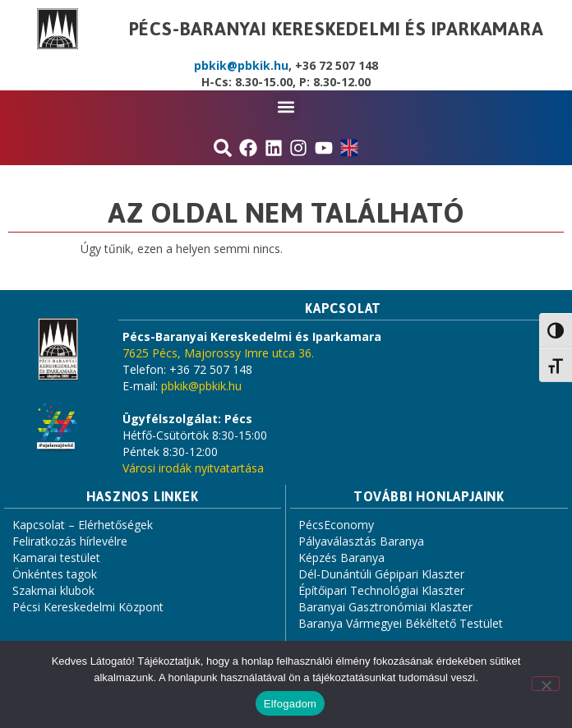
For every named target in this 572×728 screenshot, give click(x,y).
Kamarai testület (56, 558)
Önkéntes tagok (55, 574)
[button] (286, 106)
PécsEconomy (336, 525)
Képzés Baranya (341, 558)
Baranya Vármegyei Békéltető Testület (401, 623)
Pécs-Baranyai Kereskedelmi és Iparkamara (337, 29)
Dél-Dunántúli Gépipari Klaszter (381, 574)
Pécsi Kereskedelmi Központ (88, 607)
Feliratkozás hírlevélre (70, 541)
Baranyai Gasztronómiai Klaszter (385, 607)
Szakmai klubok (53, 590)
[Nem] (546, 684)
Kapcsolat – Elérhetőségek (83, 525)
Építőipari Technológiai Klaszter (381, 590)
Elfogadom (290, 704)
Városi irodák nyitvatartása (193, 468)
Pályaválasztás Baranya (361, 541)
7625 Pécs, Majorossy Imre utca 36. (218, 353)
